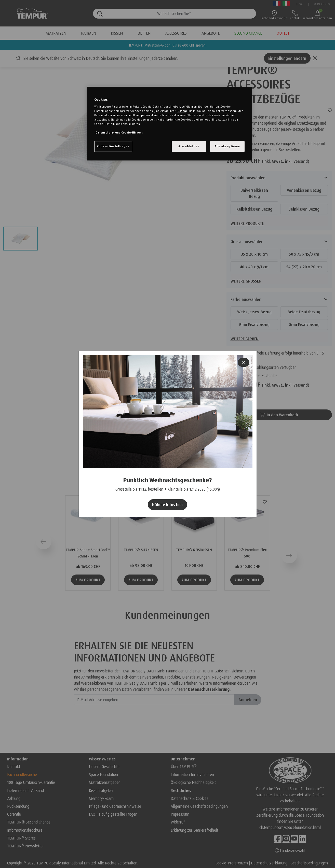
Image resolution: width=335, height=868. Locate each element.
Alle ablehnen (189, 146)
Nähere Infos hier (167, 505)
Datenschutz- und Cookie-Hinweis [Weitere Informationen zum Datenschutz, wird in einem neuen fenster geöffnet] (119, 133)
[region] (169, 124)
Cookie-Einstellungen (113, 146)
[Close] (244, 362)
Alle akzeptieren (227, 146)
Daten (182, 111)
